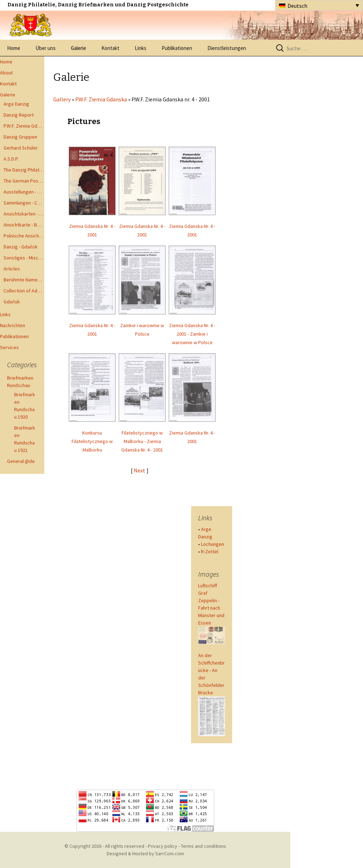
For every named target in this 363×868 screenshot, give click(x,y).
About (6, 73)
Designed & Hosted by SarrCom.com (145, 853)
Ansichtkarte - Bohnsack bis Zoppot (24, 225)
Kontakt (110, 48)
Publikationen (177, 48)
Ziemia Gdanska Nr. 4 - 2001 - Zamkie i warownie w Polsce (192, 334)
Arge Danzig (16, 104)
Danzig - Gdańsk (21, 247)
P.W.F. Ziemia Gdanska (24, 126)
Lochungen (213, 544)
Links (141, 48)
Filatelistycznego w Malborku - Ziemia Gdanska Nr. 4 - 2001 (142, 441)
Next (140, 470)
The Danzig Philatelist (24, 170)
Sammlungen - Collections (24, 203)
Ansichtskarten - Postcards (24, 214)
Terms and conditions (203, 846)
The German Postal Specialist (24, 181)
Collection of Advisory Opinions (24, 291)
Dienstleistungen (227, 48)
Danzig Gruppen (20, 137)
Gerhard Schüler (21, 148)
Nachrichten (13, 325)
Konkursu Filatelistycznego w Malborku (92, 441)
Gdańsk (12, 302)
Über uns (46, 48)
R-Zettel (210, 551)
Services (9, 347)
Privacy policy (163, 846)
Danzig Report (19, 115)
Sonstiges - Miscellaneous (24, 258)
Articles (12, 269)
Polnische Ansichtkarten (24, 236)
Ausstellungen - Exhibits (24, 192)
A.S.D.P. (11, 159)
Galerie (79, 48)
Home (14, 48)
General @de (21, 461)
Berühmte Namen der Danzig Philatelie (24, 280)
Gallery (62, 99)
